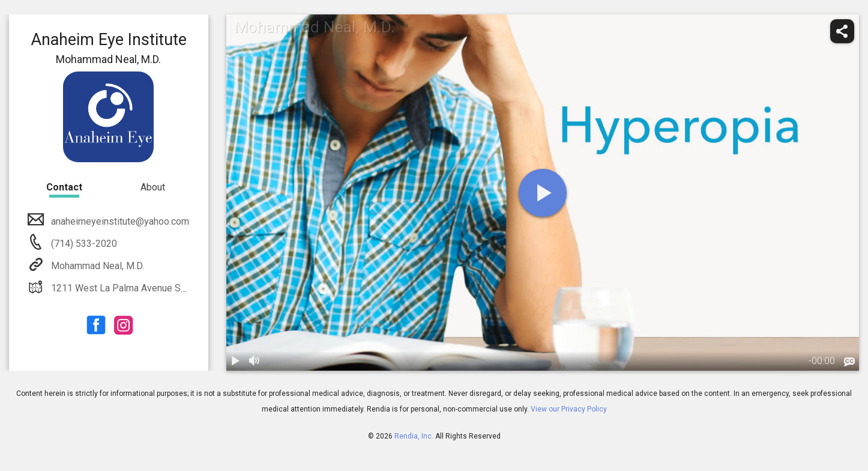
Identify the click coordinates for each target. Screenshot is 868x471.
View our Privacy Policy (569, 409)
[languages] (849, 362)
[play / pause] (236, 361)
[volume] (255, 361)
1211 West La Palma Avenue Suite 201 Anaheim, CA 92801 (174, 288)
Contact (64, 187)
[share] (842, 31)
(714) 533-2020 (83, 244)
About (153, 187)
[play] (543, 193)
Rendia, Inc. (414, 436)
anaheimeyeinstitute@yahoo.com (119, 221)
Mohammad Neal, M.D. (96, 266)
